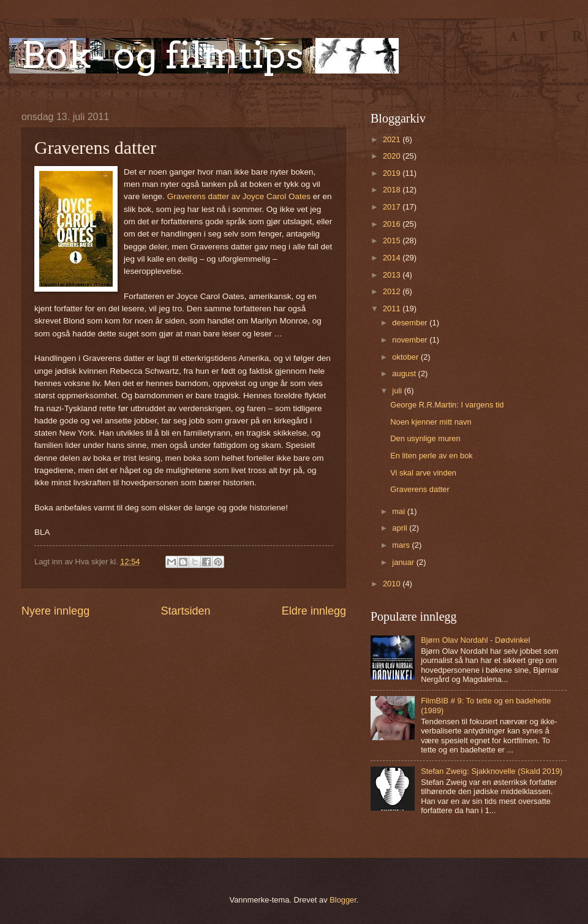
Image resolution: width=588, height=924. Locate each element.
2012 (393, 291)
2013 (393, 275)
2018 (393, 190)
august (405, 373)
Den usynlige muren (425, 438)
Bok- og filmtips (162, 55)
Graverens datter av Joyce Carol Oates (240, 196)
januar (404, 562)
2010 (393, 584)
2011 (393, 309)
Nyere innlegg (55, 611)
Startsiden (185, 611)
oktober (406, 357)
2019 (393, 173)
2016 (393, 224)
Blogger (343, 900)
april (401, 528)
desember (411, 323)
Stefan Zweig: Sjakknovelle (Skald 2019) (492, 771)
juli (398, 391)
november (411, 340)
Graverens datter (420, 489)
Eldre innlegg (314, 611)
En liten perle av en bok (432, 456)
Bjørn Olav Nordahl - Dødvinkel (475, 640)
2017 (393, 207)
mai (399, 511)
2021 (393, 139)
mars (402, 545)
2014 (393, 258)
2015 (393, 240)
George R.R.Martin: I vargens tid (447, 405)
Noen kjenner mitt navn (431, 422)
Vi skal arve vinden (423, 473)
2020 (393, 156)
